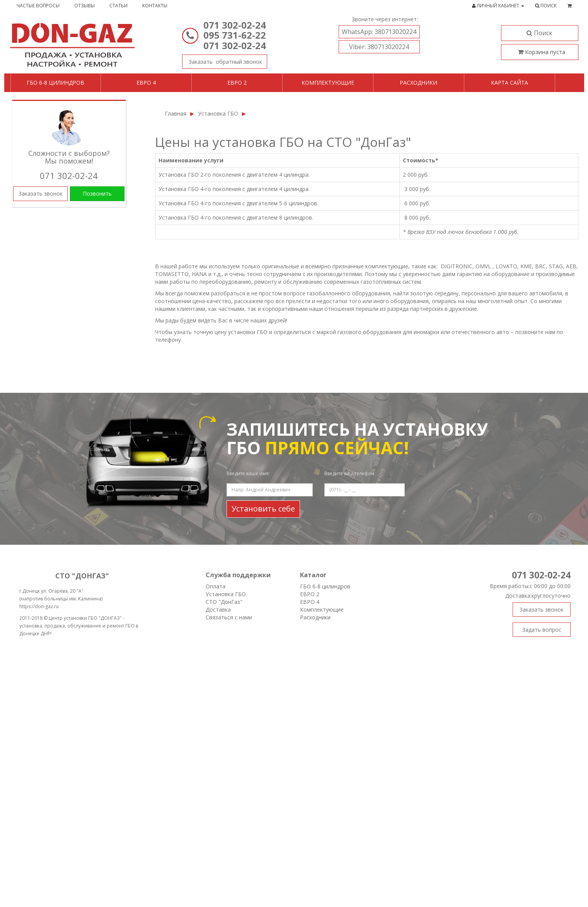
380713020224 (379, 32)
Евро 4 (146, 83)
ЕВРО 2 (310, 594)
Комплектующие (328, 83)
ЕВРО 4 (310, 602)
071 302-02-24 (235, 25)
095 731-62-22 (235, 35)
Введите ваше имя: (248, 473)
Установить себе (263, 509)
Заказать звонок (222, 60)
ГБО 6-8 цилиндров (55, 83)
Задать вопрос (542, 630)
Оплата (216, 586)
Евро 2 (237, 83)
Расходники (418, 83)
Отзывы (84, 6)
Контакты (155, 6)
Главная (176, 113)
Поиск (539, 33)
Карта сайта (510, 83)
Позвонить (97, 194)
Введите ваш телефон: (350, 473)
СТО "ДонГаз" (224, 602)
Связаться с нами (229, 617)
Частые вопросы (38, 6)
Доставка (218, 609)
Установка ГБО (218, 113)
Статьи (118, 6)
